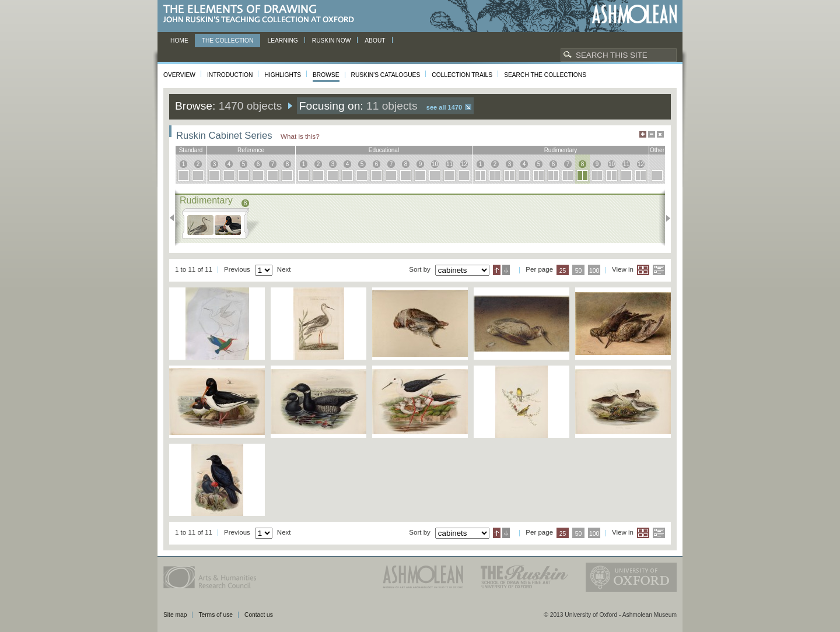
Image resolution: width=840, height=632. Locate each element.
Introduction (230, 75)
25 (563, 271)
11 (449, 164)
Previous (175, 218)
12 (464, 164)
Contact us (259, 615)
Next (665, 218)
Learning (282, 41)
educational (384, 150)
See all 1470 (444, 107)
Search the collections (545, 75)
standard (191, 150)
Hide (660, 134)
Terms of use (216, 615)
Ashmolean (634, 14)
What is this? (300, 136)
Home (179, 41)
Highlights (283, 75)
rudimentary (561, 150)
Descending (506, 270)
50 (579, 271)
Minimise (652, 134)
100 (594, 271)
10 (435, 164)
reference (251, 150)
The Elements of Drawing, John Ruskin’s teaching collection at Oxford (262, 14)
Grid (643, 270)
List (659, 270)
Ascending (497, 270)
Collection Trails (462, 75)
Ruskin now (332, 41)
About (375, 41)
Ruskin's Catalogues (386, 75)
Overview (179, 75)
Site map (175, 615)
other (657, 150)
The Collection (228, 41)
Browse (326, 75)
